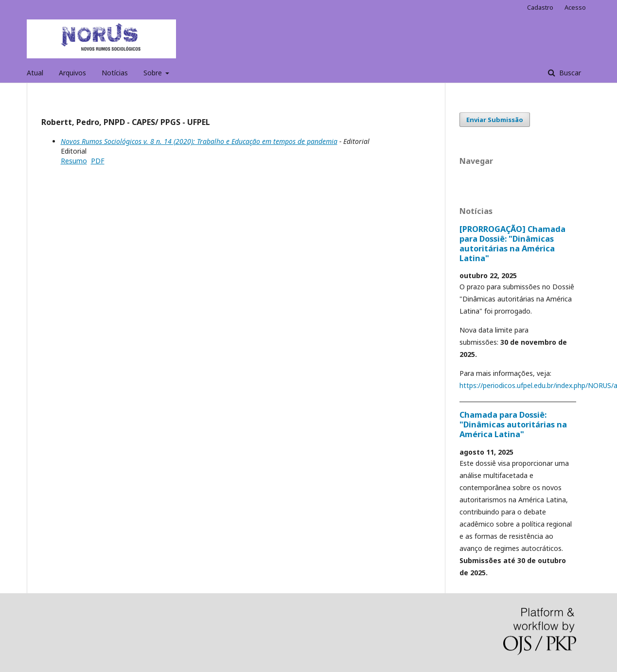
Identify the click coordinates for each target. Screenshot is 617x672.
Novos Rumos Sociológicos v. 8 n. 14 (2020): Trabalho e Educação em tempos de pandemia (199, 141)
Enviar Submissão (495, 120)
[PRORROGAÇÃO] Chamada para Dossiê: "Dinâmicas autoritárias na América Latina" (512, 244)
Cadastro (540, 7)
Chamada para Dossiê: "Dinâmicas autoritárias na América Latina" (513, 424)
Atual (35, 73)
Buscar (569, 73)
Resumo (74, 161)
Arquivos (72, 73)
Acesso (575, 7)
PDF (98, 161)
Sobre (154, 73)
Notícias (115, 73)
